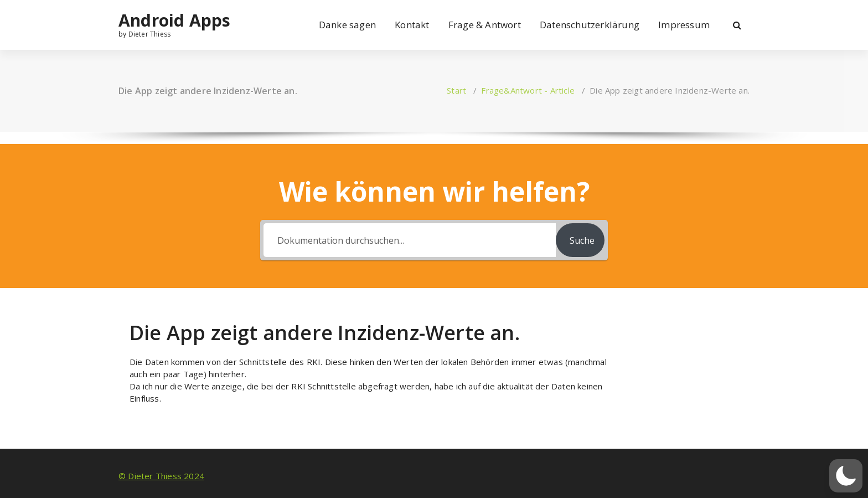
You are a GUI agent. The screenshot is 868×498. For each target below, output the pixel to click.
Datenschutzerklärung (590, 25)
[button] (846, 476)
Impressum (684, 25)
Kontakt (412, 25)
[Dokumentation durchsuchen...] (409, 240)
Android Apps (174, 20)
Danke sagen (347, 25)
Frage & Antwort (485, 25)
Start (456, 90)
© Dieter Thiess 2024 (161, 476)
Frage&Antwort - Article (528, 90)
